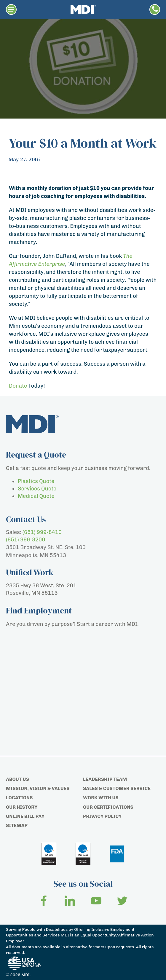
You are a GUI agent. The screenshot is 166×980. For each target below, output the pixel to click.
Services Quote (37, 489)
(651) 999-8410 (42, 532)
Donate (18, 386)
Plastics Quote (36, 481)
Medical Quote (36, 496)
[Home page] (83, 9)
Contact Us (26, 519)
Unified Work (30, 572)
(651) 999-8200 (25, 540)
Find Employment (39, 610)
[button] (11, 9)
